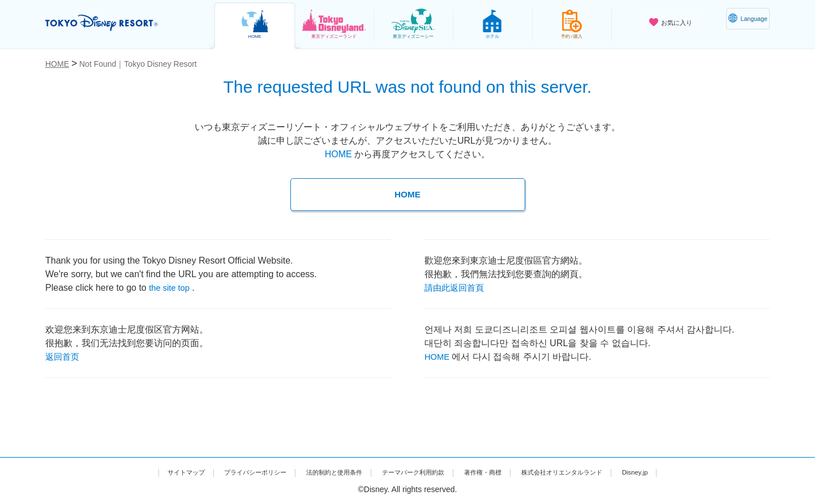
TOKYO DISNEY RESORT (118, 23)
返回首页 (63, 356)
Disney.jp (681, 472)
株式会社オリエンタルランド (594, 472)
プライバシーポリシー (225, 472)
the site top (171, 287)
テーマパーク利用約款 (415, 472)
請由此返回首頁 (456, 287)
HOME (338, 154)
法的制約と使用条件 (320, 472)
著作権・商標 (499, 472)
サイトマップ (142, 472)
